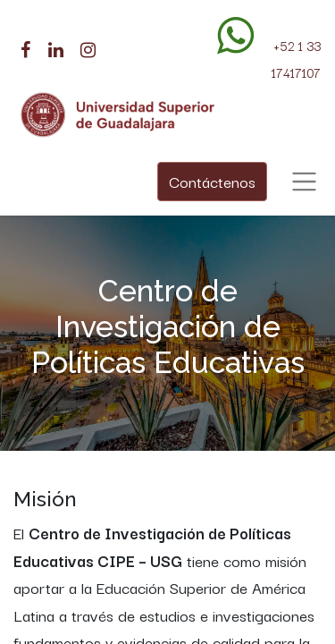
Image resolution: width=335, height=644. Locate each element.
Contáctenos (212, 181)
